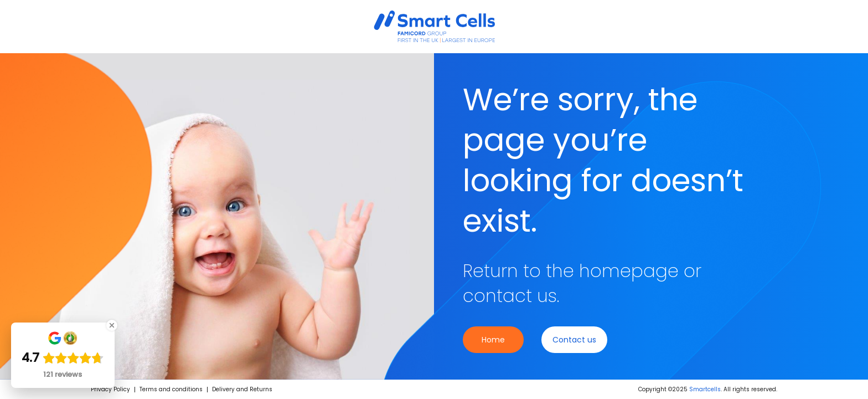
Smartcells (705, 389)
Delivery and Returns (242, 389)
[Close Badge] (112, 325)
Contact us (574, 340)
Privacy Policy (110, 389)
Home (493, 340)
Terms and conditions (171, 389)
